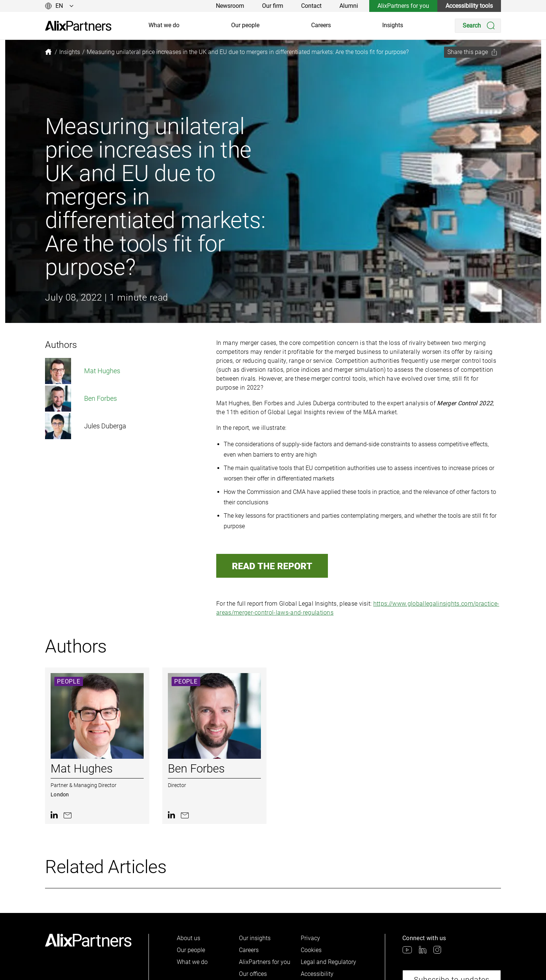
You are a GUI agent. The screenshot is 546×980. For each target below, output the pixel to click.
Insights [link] (393, 25)
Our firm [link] (273, 6)
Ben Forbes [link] (81, 399)
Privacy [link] (310, 938)
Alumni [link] (349, 6)
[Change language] (59, 6)
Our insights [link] (255, 938)
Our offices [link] (253, 974)
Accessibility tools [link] (469, 6)
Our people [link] (245, 25)
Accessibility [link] (317, 974)
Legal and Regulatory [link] (328, 962)
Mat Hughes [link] (83, 371)
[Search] (478, 26)
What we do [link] (164, 25)
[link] (78, 26)
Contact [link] (311, 6)
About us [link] (189, 938)
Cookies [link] (311, 950)
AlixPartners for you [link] (403, 6)
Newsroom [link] (230, 6)
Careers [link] (321, 25)
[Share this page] (472, 52)
